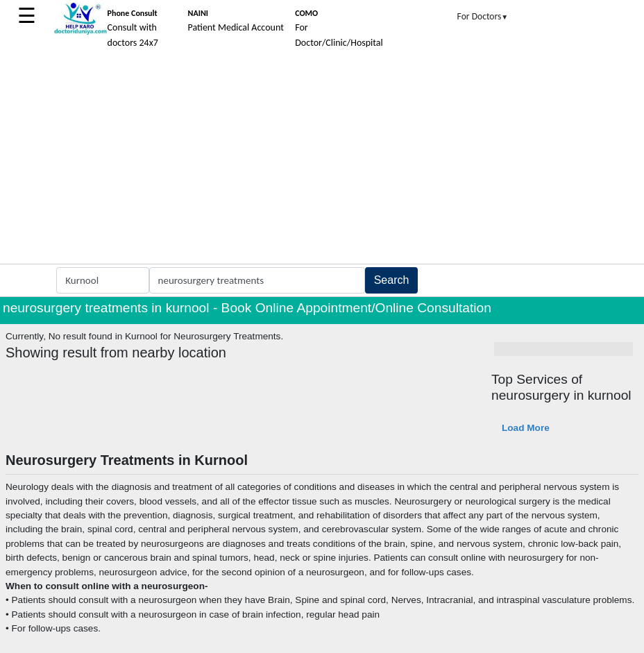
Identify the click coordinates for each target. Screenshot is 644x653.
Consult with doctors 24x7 (133, 28)
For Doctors (483, 16)
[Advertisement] (322, 160)
